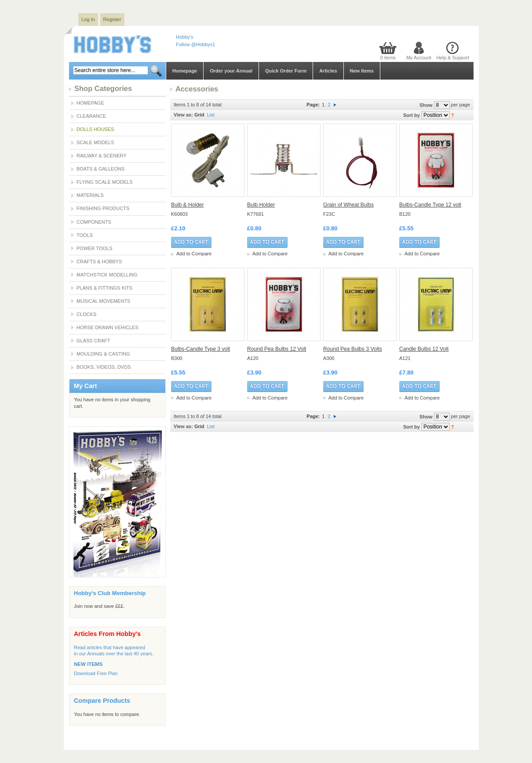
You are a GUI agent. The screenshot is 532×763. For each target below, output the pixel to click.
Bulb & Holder (188, 205)
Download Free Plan (96, 673)
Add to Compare (194, 254)
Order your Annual (231, 71)
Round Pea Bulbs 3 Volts (353, 349)
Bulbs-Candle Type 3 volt (200, 349)
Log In (88, 19)
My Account (419, 58)
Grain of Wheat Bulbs (348, 205)
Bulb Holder (261, 205)
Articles (328, 71)
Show (426, 105)
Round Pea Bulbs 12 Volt (277, 349)
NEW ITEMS (88, 664)
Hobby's (184, 37)
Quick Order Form (286, 71)
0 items (388, 58)
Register (112, 19)
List (211, 115)
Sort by (412, 115)
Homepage (185, 71)
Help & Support (453, 58)
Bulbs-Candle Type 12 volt (430, 205)
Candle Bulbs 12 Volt (424, 349)
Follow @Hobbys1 (195, 44)
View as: (183, 115)
